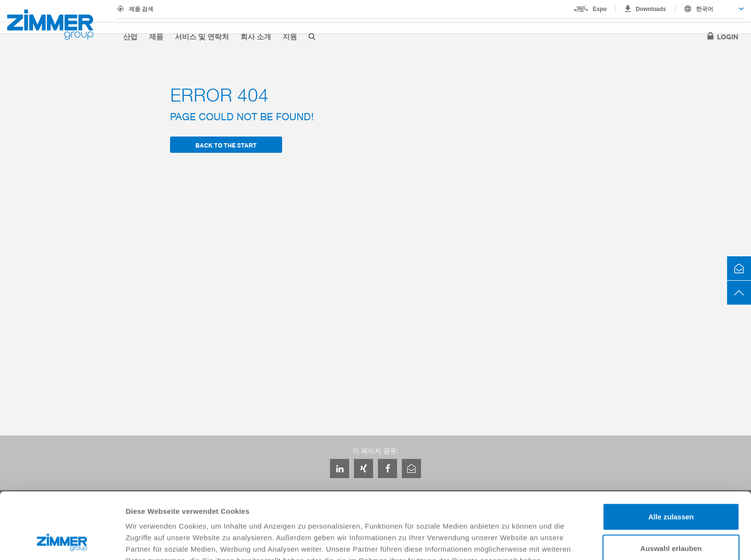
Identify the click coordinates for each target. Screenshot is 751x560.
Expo (600, 9)
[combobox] (710, 9)
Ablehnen (671, 517)
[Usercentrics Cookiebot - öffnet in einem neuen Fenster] (62, 541)
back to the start (226, 145)
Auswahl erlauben (671, 486)
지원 (290, 36)
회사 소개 (256, 36)
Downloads (651, 9)
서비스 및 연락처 (202, 36)
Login (728, 36)
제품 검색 (141, 9)
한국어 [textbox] (705, 9)
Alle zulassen (671, 454)
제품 (156, 36)
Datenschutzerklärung (166, 510)
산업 (130, 36)
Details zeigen (509, 541)
